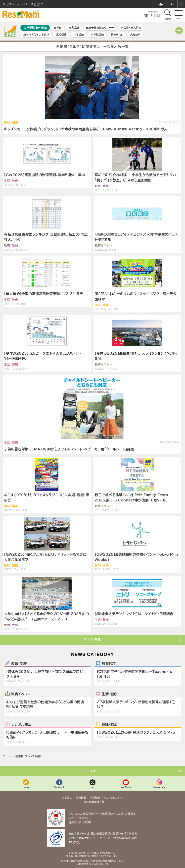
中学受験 (79, 35)
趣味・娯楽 (110, 724)
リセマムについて (114, 798)
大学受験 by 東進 (35, 28)
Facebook (59, 787)
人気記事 (135, 35)
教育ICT (109, 663)
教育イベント (21, 694)
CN (157, 16)
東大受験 (74, 28)
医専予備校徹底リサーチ (100, 28)
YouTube (126, 787)
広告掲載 (81, 798)
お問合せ (67, 798)
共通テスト (117, 35)
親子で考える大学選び (36, 35)
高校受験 (61, 35)
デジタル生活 (21, 724)
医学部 (58, 28)
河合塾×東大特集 (131, 28)
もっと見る (92, 640)
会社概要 (95, 798)
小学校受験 (97, 35)
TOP (93, 771)
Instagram (159, 787)
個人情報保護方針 (94, 802)
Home (26, 787)
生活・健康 (110, 694)
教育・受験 (19, 663)
